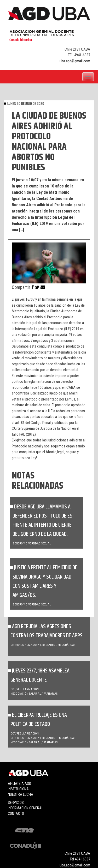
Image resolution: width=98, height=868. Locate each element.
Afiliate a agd (19, 784)
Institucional (19, 789)
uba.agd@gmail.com (75, 61)
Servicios (16, 803)
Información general (25, 808)
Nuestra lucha (21, 794)
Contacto (16, 814)
